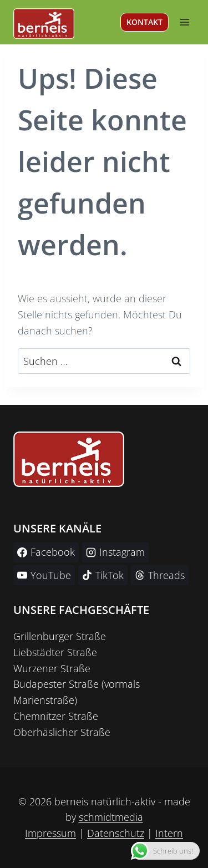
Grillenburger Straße (60, 636)
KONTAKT (144, 22)
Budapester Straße (56, 684)
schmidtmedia (111, 817)
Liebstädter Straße (55, 652)
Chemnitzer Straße (56, 716)
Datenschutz (116, 833)
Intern (169, 833)
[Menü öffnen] (184, 22)
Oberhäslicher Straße (62, 732)
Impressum (50, 833)
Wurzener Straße (52, 668)
